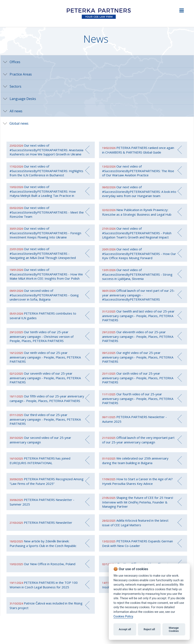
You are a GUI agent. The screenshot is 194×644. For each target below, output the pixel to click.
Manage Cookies (174, 629)
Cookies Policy (123, 616)
